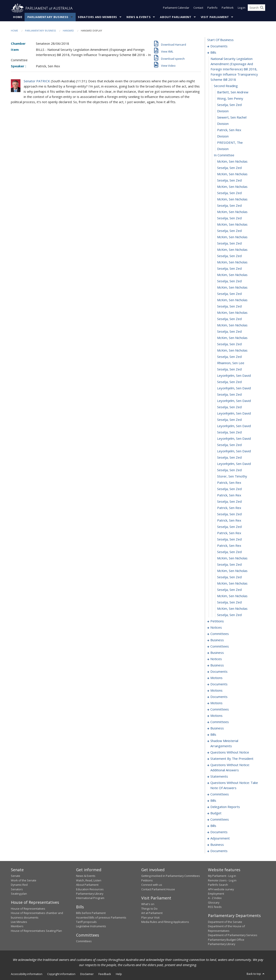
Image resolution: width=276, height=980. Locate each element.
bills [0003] (213, 53)
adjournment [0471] (220, 838)
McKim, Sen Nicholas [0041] (232, 313)
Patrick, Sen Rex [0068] (229, 483)
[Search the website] (256, 8)
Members (17, 926)
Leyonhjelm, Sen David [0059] (234, 426)
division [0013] (223, 136)
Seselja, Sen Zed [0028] (229, 231)
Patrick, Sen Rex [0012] (229, 130)
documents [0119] (219, 672)
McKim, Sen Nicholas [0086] (232, 596)
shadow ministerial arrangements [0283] (224, 744)
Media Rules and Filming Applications (165, 922)
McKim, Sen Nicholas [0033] (232, 262)
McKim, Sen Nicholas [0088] (232, 609)
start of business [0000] (220, 40)
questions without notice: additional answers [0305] (230, 768)
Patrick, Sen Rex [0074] (229, 521)
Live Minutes (19, 922)
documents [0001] (219, 46)
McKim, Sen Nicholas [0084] (232, 583)
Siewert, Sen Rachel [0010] (232, 117)
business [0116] (217, 665)
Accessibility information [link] (27, 974)
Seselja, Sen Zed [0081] (229, 565)
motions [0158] (216, 716)
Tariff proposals (86, 922)
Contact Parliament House (158, 889)
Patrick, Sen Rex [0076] (229, 533)
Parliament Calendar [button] (176, 8)
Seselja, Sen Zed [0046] (229, 344)
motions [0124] (216, 678)
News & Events (139, 17)
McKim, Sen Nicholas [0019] (232, 174)
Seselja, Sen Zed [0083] (229, 577)
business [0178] (217, 728)
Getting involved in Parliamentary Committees (171, 876)
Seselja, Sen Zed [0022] (229, 193)
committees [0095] (220, 634)
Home (18, 17)
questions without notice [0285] (230, 752)
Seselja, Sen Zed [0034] (229, 269)
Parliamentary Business (48, 17)
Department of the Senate (225, 922)
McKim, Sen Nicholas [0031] (232, 250)
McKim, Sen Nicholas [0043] (232, 325)
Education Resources (90, 889)
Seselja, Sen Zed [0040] (229, 306)
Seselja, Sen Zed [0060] (229, 432)
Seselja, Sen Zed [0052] (229, 382)
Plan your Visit (150, 917)
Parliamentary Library (90, 894)
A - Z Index (215, 898)
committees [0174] (220, 722)
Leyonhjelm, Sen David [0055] (234, 401)
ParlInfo (212, 8)
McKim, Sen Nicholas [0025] (232, 212)
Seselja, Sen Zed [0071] (229, 502)
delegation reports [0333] (225, 807)
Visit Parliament (215, 17)
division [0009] (223, 111)
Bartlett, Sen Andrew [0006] (233, 92)
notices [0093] (216, 628)
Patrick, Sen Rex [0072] (229, 508)
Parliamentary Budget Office (226, 940)
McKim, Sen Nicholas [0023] (232, 199)
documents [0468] (219, 832)
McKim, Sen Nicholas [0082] (232, 571)
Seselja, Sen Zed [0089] (229, 615)
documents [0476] (219, 851)
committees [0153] (220, 709)
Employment (216, 894)
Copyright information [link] (61, 974)
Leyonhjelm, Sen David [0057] (234, 413)
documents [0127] (219, 684)
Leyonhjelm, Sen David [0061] (234, 439)
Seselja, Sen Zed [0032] (229, 256)
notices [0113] (216, 659)
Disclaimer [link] (87, 974)
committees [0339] (220, 820)
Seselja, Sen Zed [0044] (229, 332)
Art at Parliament (152, 913)
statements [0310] (219, 777)
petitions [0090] (217, 621)
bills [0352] (213, 826)
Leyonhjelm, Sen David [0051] (234, 376)
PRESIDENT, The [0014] (230, 143)
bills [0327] (213, 801)
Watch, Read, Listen (89, 880)
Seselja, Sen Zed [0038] (229, 294)
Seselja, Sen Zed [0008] (229, 105)
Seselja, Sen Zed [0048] (229, 357)
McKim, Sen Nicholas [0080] (232, 558)
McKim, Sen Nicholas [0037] (232, 288)
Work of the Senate (24, 880)
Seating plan (19, 894)
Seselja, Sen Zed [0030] (229, 243)
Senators (17, 889)
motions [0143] (216, 703)
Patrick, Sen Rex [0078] (229, 546)
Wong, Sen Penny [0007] (230, 99)
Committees (84, 941)
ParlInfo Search (218, 885)
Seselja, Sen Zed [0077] (229, 539)
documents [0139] (219, 697)
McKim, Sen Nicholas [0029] (232, 237)
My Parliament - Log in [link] (222, 876)
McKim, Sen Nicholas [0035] (232, 275)
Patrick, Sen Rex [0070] (229, 495)
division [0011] (223, 124)
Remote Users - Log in (222, 880)
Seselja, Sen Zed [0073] (229, 514)
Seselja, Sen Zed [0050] (229, 369)
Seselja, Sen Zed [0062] (229, 445)
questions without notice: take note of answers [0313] (234, 785)
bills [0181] (213, 735)
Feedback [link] (105, 974)
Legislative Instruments (91, 926)
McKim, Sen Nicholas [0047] (232, 350)
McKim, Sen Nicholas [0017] (232, 162)
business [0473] (217, 845)
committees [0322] (220, 794)
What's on (148, 904)
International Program (90, 898)
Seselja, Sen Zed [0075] (229, 527)
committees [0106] (220, 646)
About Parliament (176, 17)
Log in (242, 8)
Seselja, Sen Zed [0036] (229, 281)
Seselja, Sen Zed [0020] (229, 180)
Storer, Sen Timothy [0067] (232, 476)
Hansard (68, 31)
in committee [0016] (224, 155)
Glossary (214, 902)
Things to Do (149, 909)
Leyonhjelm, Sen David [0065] (234, 464)
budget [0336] (216, 813)
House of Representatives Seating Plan (36, 931)
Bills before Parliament (91, 913)
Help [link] (119, 974)
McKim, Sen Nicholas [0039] (232, 300)
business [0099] (217, 640)
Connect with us (152, 885)
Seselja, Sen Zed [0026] (229, 218)
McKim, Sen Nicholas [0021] (232, 187)
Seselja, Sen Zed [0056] (229, 407)
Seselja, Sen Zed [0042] (229, 319)
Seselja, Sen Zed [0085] (229, 590)
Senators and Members (97, 17)
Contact (198, 8)
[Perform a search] (262, 8)
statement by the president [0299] (232, 759)
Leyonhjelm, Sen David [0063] (234, 451)
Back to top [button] (256, 974)
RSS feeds (215, 907)
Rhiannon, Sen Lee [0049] (231, 363)
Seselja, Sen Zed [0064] (229, 458)
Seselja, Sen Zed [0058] (229, 420)
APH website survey (221, 889)
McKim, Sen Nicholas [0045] (232, 338)
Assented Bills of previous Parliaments (101, 917)
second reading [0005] (226, 86)
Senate (16, 876)
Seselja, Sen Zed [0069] (229, 489)
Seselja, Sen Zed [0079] (229, 552)
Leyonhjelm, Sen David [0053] (234, 388)
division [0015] (223, 149)
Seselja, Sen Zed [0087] (229, 602)
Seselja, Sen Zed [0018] (229, 168)
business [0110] (217, 653)
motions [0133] (216, 691)
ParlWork (228, 8)
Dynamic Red (19, 885)
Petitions (147, 880)
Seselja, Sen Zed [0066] (229, 470)
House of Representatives (28, 909)
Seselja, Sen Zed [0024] (229, 206)
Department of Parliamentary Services (233, 935)
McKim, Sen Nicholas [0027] (232, 225)
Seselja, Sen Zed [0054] (229, 395)
